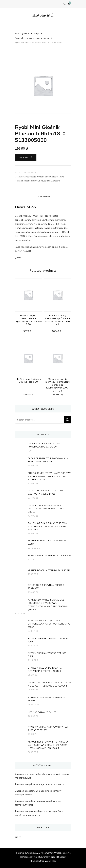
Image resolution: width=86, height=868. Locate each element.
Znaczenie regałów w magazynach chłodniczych (41, 784)
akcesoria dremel (30, 181)
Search (67, 420)
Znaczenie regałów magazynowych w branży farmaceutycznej (39, 803)
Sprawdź (26, 157)
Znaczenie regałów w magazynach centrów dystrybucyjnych (38, 793)
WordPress (51, 861)
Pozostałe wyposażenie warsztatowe (45, 177)
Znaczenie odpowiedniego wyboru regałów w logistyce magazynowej (39, 813)
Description (44, 197)
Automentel (43, 15)
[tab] (44, 197)
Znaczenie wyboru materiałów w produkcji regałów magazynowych (42, 776)
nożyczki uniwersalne (50, 181)
